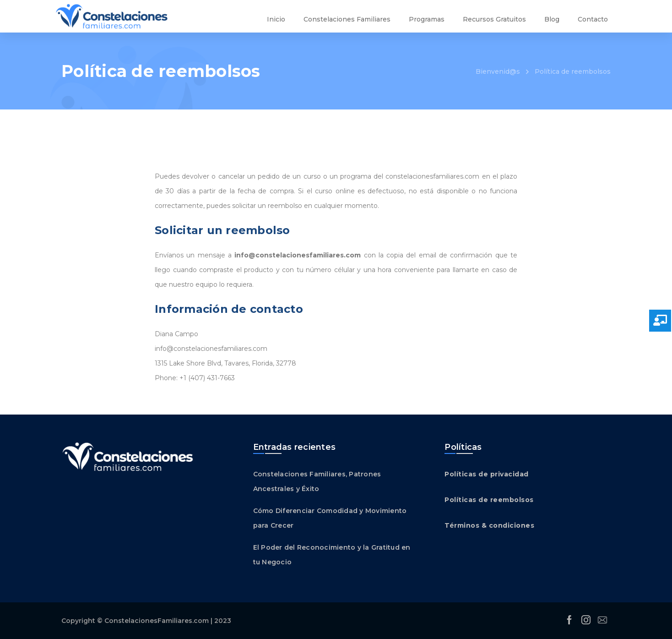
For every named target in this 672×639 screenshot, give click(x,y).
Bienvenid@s (498, 71)
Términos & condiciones (489, 525)
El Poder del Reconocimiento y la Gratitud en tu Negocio (332, 555)
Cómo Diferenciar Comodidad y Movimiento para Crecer (330, 518)
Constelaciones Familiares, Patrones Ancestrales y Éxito (317, 481)
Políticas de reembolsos (489, 500)
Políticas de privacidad (487, 474)
